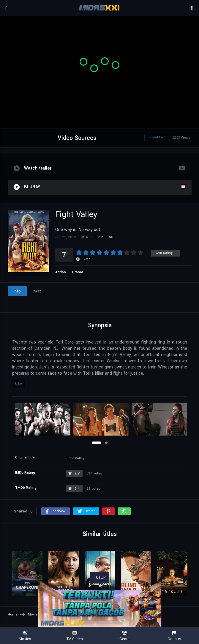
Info (17, 291)
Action (61, 272)
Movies (25, 636)
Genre (124, 636)
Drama (78, 272)
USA (19, 384)
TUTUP (100, 577)
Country (174, 636)
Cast (37, 291)
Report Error (157, 137)
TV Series (75, 636)
